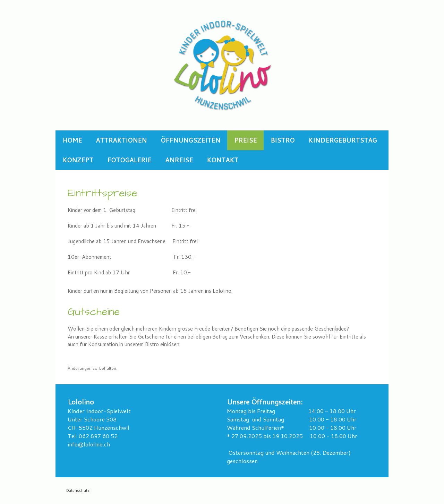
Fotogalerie (129, 160)
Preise (245, 140)
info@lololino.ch (89, 444)
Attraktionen (121, 140)
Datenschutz (78, 490)
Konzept (78, 160)
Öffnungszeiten (190, 140)
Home (72, 140)
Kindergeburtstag (343, 140)
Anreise (179, 160)
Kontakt (223, 160)
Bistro (283, 140)
